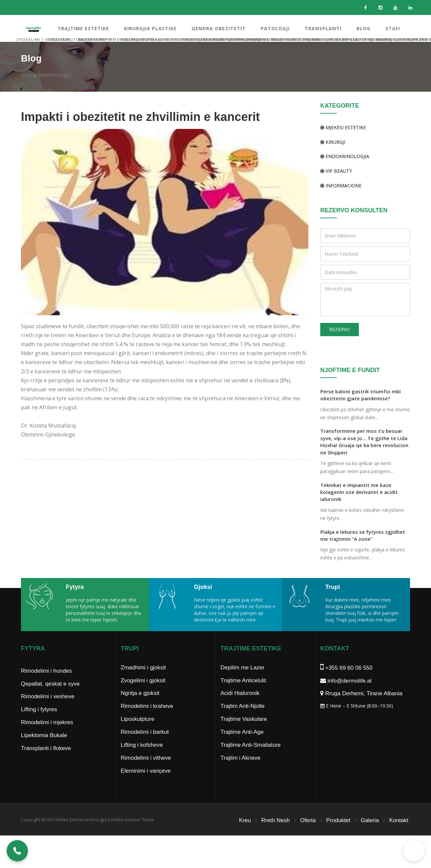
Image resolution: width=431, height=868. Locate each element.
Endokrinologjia (54, 75)
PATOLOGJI (275, 28)
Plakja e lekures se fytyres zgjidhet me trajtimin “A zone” (363, 535)
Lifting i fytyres (39, 723)
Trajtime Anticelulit (243, 694)
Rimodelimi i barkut (145, 745)
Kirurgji (333, 142)
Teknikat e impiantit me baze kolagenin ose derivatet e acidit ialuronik (359, 492)
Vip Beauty (336, 171)
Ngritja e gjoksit (140, 706)
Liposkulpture (138, 732)
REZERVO (340, 329)
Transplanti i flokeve (46, 762)
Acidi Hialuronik (240, 706)
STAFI (393, 28)
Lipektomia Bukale (44, 749)
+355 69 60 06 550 (346, 681)
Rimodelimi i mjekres (47, 736)
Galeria (370, 834)
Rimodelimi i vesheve (48, 710)
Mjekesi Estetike (343, 127)
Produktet (338, 834)
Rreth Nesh (276, 834)
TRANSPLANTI (323, 28)
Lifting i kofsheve (142, 758)
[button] (17, 851)
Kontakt (399, 834)
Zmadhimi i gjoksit (143, 681)
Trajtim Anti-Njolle (243, 719)
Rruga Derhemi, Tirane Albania (361, 707)
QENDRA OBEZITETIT (219, 28)
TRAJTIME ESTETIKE (83, 28)
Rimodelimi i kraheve (147, 719)
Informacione (341, 186)
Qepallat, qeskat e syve (50, 697)
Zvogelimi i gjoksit (143, 694)
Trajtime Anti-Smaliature (251, 758)
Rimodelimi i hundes (46, 684)
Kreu (245, 834)
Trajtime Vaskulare (244, 732)
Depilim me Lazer (242, 681)
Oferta (308, 834)
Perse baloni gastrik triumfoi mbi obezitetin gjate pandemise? (360, 395)
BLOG (363, 28)
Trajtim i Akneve (240, 771)
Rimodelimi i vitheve (146, 771)
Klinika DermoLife (72, 833)
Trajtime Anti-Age (242, 745)
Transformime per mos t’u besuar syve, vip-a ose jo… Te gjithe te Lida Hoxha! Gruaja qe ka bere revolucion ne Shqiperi (364, 441)
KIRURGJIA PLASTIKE (150, 28)
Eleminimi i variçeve (146, 784)
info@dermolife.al (346, 694)
